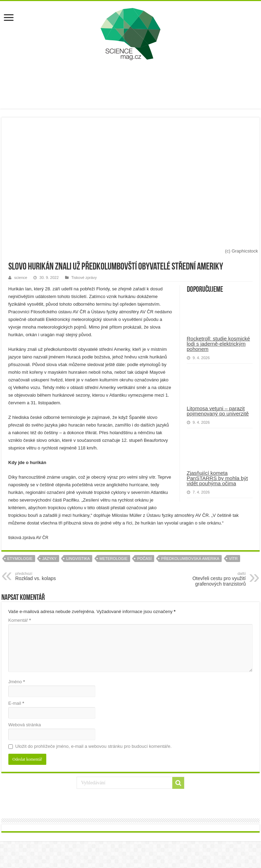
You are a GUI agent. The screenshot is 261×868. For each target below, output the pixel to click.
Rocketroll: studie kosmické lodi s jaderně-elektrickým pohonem (219, 344)
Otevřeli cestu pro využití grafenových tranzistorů (210, 579)
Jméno (17, 682)
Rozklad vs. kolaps (51, 576)
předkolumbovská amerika (190, 559)
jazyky (49, 559)
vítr (233, 559)
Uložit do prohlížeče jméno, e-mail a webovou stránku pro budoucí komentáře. (93, 746)
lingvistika (78, 559)
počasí (144, 559)
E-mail (16, 703)
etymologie (20, 559)
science (21, 278)
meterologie (114, 559)
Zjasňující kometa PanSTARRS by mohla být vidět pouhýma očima (217, 478)
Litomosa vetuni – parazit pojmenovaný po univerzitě (218, 411)
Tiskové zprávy (84, 278)
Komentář (20, 620)
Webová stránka (25, 725)
